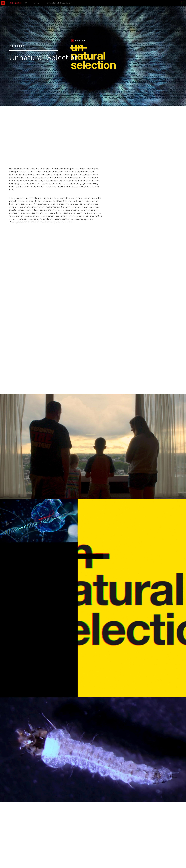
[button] (183, 3)
